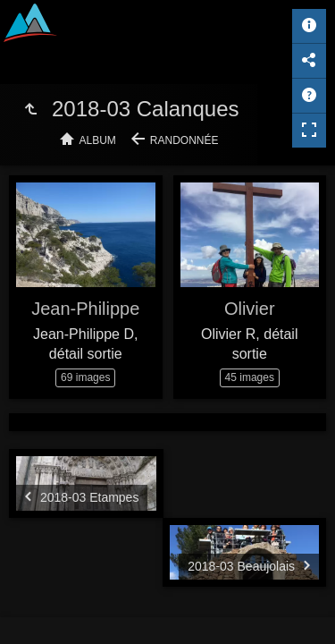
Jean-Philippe (85, 309)
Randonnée (184, 140)
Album (98, 140)
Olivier (250, 309)
